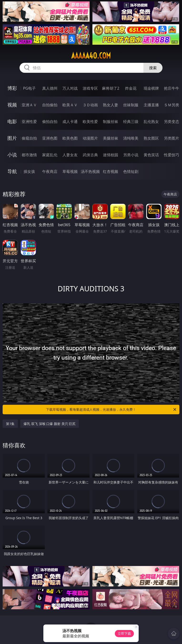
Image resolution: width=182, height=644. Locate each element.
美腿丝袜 (111, 138)
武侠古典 (90, 155)
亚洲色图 (50, 138)
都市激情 (29, 155)
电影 (12, 121)
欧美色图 (70, 138)
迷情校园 (111, 155)
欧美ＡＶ (70, 105)
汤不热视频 (90, 171)
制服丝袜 (111, 122)
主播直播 (151, 105)
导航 (12, 171)
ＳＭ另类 (172, 105)
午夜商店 (50, 171)
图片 (12, 138)
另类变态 (172, 122)
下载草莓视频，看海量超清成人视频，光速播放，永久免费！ (111, 410)
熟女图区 (151, 138)
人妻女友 (70, 155)
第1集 (10, 424)
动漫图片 (90, 138)
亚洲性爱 (29, 122)
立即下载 (124, 633)
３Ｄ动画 (90, 105)
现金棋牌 (151, 88)
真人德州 (50, 88)
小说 (12, 155)
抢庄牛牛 (172, 88)
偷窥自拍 (29, 138)
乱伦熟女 (151, 122)
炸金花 (131, 88)
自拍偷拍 (50, 105)
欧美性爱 (90, 122)
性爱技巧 (172, 155)
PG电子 (29, 88)
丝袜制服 (131, 105)
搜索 (153, 68)
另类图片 (172, 138)
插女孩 (29, 171)
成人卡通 (70, 122)
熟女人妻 (111, 105)
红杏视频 (111, 171)
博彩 (12, 88)
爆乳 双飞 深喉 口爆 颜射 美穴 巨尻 (50, 424)
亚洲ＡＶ (29, 105)
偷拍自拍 (50, 122)
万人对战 (70, 88)
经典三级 (131, 122)
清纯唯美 (131, 138)
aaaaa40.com (91, 56)
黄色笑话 (151, 155)
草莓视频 (70, 171)
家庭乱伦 (50, 155)
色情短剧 (131, 171)
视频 (12, 105)
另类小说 (131, 155)
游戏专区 (90, 88)
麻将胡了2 (111, 88)
